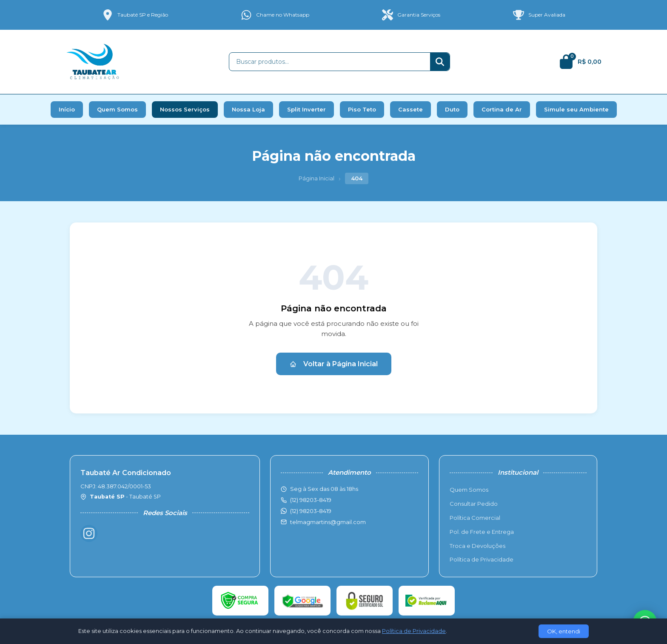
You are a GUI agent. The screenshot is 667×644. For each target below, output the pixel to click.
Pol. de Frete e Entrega (482, 532)
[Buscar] (440, 62)
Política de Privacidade (482, 559)
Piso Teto (362, 109)
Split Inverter (306, 109)
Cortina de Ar (502, 109)
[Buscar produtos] (330, 62)
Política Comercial (475, 518)
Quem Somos (117, 109)
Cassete (410, 109)
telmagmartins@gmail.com (328, 522)
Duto (452, 109)
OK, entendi (564, 631)
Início (67, 109)
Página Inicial (316, 178)
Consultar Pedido (474, 504)
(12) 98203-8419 (311, 511)
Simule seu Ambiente (576, 109)
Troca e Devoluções (477, 546)
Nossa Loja (248, 109)
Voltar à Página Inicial (334, 364)
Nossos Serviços (185, 109)
